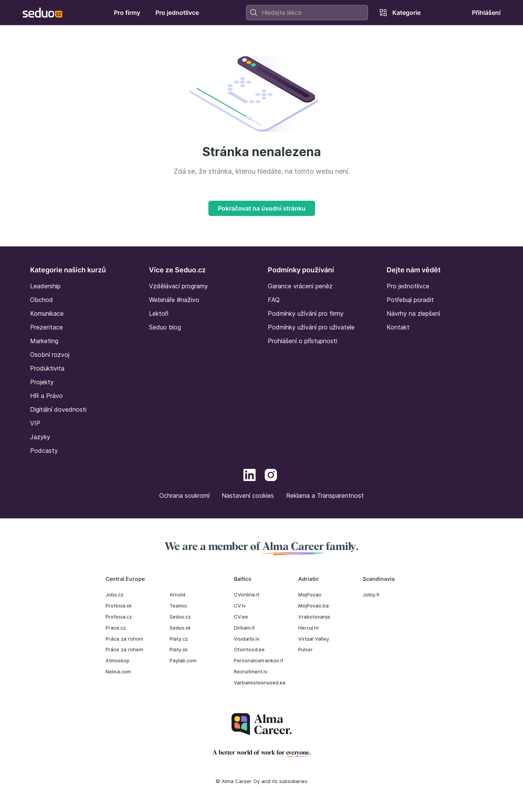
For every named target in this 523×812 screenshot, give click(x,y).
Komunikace (47, 313)
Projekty (42, 382)
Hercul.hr (309, 628)
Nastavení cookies (248, 496)
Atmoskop (118, 660)
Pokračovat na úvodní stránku (262, 208)
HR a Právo (46, 396)
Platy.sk (179, 649)
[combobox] (307, 13)
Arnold (177, 595)
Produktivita (47, 368)
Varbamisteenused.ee (260, 683)
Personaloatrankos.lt (259, 660)
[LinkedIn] (250, 476)
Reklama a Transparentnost (325, 496)
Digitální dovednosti (58, 409)
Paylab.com (183, 660)
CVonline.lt (247, 595)
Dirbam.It (244, 628)
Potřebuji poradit (410, 300)
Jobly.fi (371, 595)
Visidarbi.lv (247, 639)
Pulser (305, 649)
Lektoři (159, 313)
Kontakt (398, 327)
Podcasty (44, 451)
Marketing (44, 341)
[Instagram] (271, 476)
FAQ (274, 300)
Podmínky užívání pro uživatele (311, 327)
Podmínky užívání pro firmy (306, 313)
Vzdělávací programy (178, 286)
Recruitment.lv (251, 671)
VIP (35, 423)
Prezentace (46, 327)
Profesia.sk (119, 606)
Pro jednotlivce (408, 286)
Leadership (45, 286)
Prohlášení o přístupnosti (302, 341)
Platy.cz (179, 639)
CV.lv (240, 606)
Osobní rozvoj (50, 355)
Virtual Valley (314, 639)
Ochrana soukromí (184, 496)
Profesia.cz (119, 617)
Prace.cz (116, 628)
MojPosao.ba (313, 606)
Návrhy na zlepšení (413, 313)
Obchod (42, 300)
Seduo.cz (180, 617)
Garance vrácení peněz (300, 286)
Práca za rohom (124, 639)
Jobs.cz (114, 595)
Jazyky (40, 437)
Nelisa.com (118, 671)
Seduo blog (165, 327)
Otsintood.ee (249, 649)
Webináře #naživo (174, 300)
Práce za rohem (124, 649)
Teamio (178, 606)
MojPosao (310, 595)
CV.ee (241, 617)
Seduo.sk (180, 628)
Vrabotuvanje (314, 617)
